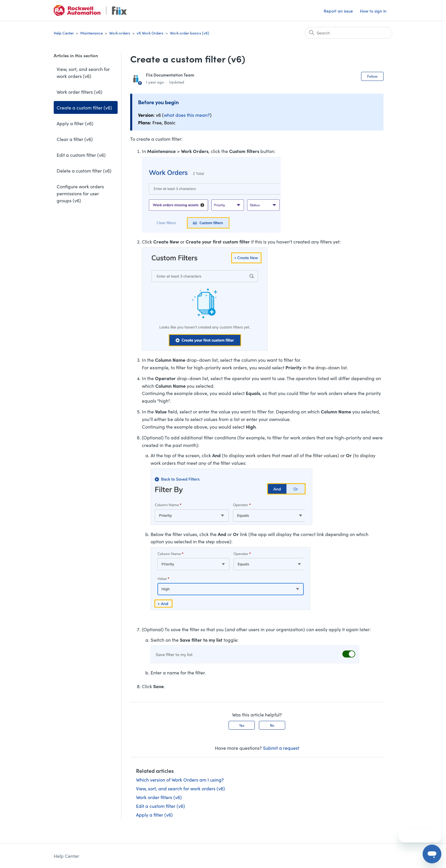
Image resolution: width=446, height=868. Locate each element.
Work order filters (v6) (80, 92)
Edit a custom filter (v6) (81, 155)
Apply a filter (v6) (75, 123)
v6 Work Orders (150, 33)
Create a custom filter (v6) (84, 107)
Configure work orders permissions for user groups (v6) (80, 193)
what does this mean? (187, 115)
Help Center (64, 33)
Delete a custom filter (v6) (84, 171)
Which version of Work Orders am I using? (180, 780)
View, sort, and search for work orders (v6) (83, 72)
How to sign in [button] (373, 11)
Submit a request (281, 748)
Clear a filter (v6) (75, 139)
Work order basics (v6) (190, 33)
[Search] (349, 33)
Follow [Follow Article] (372, 76)
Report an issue (338, 11)
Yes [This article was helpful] (242, 725)
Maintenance (92, 33)
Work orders (120, 33)
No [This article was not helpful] (272, 725)
